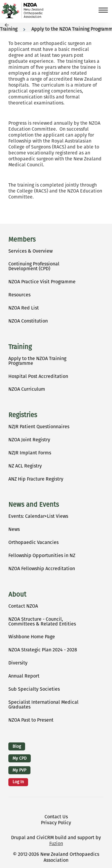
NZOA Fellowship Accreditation (42, 568)
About (17, 595)
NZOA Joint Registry (29, 440)
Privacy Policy (56, 823)
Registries (23, 415)
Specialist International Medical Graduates (43, 704)
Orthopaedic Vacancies (33, 542)
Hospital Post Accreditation (38, 376)
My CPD (20, 758)
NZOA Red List (24, 308)
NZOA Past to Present (31, 720)
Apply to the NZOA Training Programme (37, 361)
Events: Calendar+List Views (38, 516)
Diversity (18, 663)
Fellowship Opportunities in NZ (42, 555)
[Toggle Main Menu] (103, 10)
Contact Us (56, 817)
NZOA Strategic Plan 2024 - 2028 (43, 650)
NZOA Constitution (28, 321)
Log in (18, 782)
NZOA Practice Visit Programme (42, 282)
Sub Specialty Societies (34, 689)
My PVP (19, 770)
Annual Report (24, 676)
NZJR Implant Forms (30, 453)
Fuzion (56, 843)
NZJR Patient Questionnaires (39, 427)
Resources (19, 295)
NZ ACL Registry (25, 466)
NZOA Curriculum (27, 389)
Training (9, 29)
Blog (17, 746)
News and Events (34, 505)
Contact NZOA (23, 606)
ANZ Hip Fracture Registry (36, 479)
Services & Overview (30, 251)
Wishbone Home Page (32, 637)
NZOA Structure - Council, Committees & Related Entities (42, 621)
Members (22, 240)
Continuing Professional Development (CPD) (34, 266)
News (14, 529)
